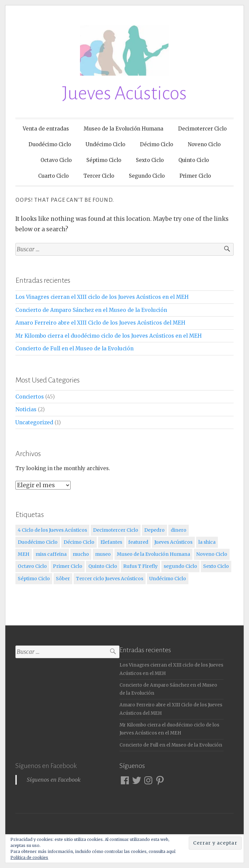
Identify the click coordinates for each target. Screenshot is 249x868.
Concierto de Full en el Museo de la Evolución (74, 349)
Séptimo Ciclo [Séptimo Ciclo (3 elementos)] (34, 579)
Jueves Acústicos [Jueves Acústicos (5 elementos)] (173, 542)
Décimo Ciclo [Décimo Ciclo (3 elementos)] (79, 542)
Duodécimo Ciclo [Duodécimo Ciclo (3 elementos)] (38, 542)
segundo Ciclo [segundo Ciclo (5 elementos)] (180, 566)
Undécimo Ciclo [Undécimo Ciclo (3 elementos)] (168, 579)
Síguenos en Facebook (46, 766)
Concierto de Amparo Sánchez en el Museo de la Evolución (91, 310)
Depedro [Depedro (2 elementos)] (154, 530)
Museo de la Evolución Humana (123, 129)
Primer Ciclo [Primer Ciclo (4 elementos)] (68, 566)
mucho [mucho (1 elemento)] (81, 554)
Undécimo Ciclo (105, 144)
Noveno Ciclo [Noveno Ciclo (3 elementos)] (212, 554)
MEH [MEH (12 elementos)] (24, 554)
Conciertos (30, 397)
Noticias (26, 409)
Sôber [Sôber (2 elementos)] (63, 579)
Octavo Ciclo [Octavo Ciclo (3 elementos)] (32, 566)
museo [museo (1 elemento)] (103, 554)
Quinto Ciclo (194, 160)
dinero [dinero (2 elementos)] (179, 530)
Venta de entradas (46, 129)
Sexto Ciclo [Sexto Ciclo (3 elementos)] (216, 566)
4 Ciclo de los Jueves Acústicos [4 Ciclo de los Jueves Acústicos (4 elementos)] (52, 530)
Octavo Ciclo (56, 160)
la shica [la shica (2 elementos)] (207, 542)
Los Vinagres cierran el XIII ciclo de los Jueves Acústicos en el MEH (102, 297)
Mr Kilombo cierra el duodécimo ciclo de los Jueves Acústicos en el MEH (109, 336)
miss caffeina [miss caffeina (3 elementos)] (51, 554)
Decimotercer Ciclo (202, 129)
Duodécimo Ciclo (50, 144)
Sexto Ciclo (150, 160)
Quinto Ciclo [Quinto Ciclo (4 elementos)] (103, 566)
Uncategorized (34, 422)
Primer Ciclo (195, 176)
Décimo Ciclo (156, 144)
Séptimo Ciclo (104, 160)
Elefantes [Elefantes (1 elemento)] (111, 542)
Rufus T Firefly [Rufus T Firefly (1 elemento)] (140, 566)
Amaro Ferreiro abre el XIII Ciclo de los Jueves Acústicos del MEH (100, 323)
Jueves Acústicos (124, 93)
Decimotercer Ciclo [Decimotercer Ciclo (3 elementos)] (116, 530)
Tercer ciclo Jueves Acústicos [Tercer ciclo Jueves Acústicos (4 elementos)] (110, 579)
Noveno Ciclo (204, 144)
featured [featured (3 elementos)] (138, 542)
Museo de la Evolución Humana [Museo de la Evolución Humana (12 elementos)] (153, 554)
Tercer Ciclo (99, 176)
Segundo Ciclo (147, 176)
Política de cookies (29, 857)
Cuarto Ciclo (53, 176)
